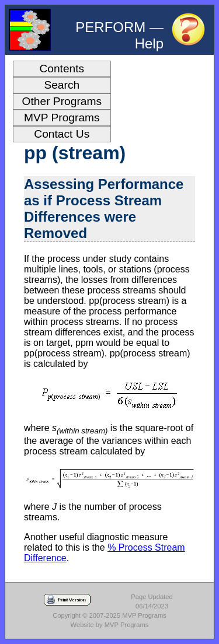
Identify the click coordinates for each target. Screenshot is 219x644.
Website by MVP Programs (110, 625)
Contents (62, 69)
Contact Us (62, 134)
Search (62, 85)
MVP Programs (62, 118)
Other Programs (62, 101)
